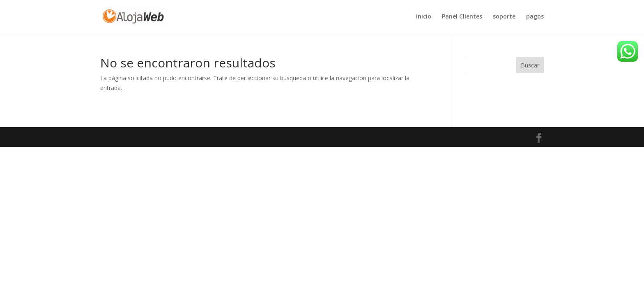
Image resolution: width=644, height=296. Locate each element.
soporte (504, 17)
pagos (535, 17)
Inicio (424, 17)
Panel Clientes (462, 17)
